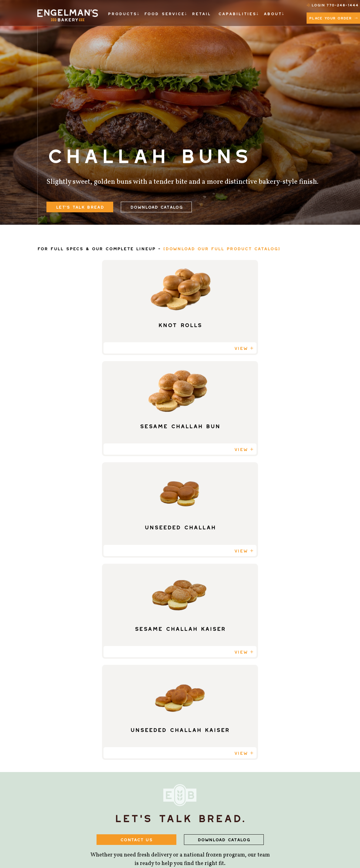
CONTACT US (136, 567)
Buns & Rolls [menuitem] (126, 743)
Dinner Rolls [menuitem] (127, 786)
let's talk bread (80, 206)
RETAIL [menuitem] (194, 13)
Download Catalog (156, 206)
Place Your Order (336, 17)
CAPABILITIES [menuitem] (227, 13)
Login (321, 4)
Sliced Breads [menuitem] (128, 733)
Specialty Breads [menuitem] (132, 754)
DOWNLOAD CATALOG (224, 567)
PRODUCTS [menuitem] (121, 13)
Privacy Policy (262, 852)
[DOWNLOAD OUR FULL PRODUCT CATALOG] (222, 248)
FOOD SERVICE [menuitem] (160, 13)
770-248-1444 (344, 4)
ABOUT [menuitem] (259, 13)
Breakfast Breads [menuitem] (134, 796)
